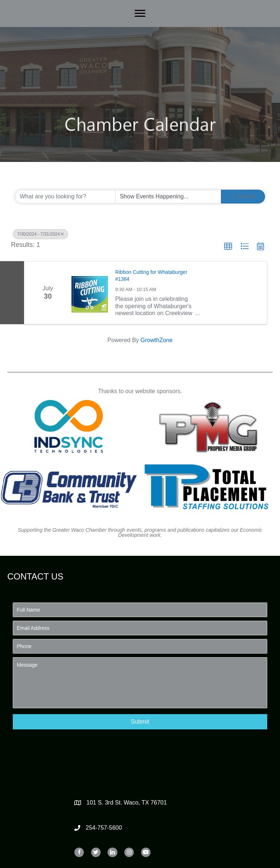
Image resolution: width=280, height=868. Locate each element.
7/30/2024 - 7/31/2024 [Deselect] (40, 234)
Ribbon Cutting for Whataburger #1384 (151, 276)
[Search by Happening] (168, 197)
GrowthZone (156, 340)
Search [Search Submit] (243, 196)
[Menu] (140, 13)
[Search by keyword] (65, 197)
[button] (228, 247)
